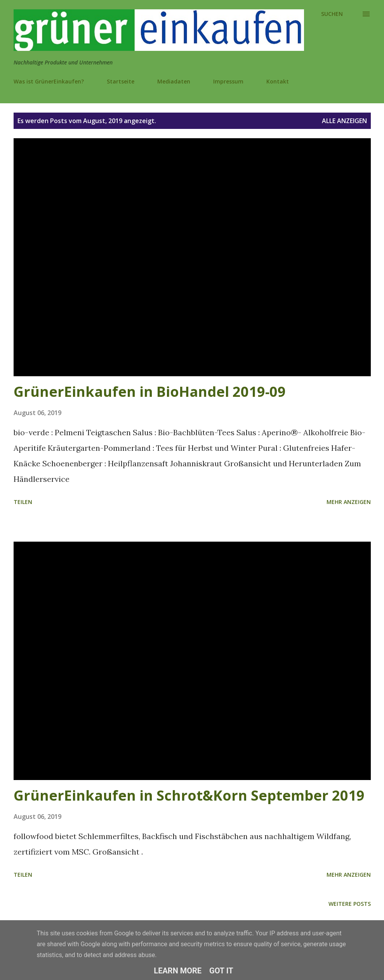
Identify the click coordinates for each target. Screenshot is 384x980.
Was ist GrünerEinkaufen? (49, 81)
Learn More (178, 971)
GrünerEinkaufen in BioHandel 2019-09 (150, 392)
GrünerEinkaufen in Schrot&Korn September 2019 (189, 795)
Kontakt (278, 81)
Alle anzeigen (344, 121)
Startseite (121, 81)
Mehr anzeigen (349, 502)
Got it (221, 971)
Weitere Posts (350, 904)
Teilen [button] (23, 502)
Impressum (228, 81)
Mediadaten (174, 81)
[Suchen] (332, 14)
